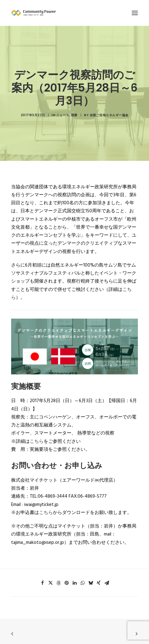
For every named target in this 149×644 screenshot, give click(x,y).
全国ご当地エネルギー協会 (109, 100)
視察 (74, 100)
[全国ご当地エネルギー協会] (74, 13)
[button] (42, 553)
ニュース (63, 100)
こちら (37, 412)
